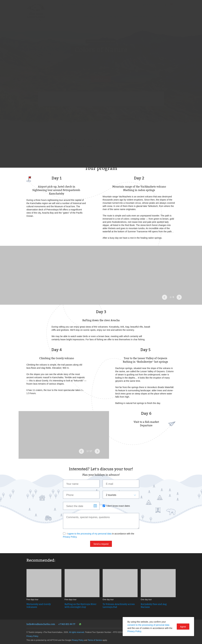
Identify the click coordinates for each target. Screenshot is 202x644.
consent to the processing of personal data (148, 625)
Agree (183, 627)
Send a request (101, 544)
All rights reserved (76, 632)
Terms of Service (95, 640)
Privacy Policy (70, 537)
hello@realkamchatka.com (41, 624)
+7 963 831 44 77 (67, 624)
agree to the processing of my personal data (90, 534)
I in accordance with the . (99, 535)
